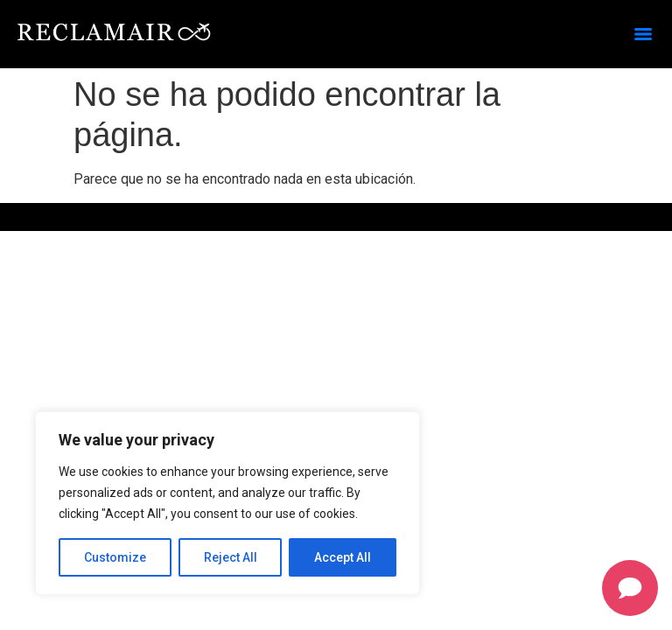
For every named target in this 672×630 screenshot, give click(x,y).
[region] (227, 503)
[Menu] (643, 34)
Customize (115, 557)
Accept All (343, 557)
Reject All (231, 557)
